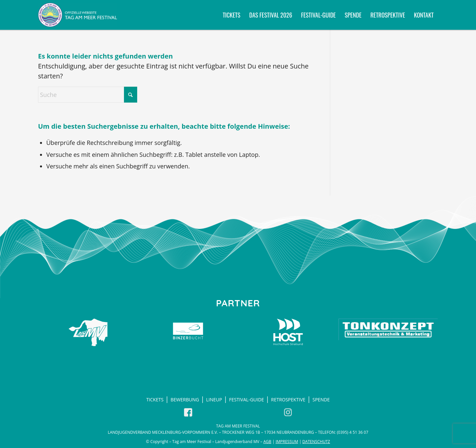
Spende (321, 400)
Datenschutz (316, 442)
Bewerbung (185, 400)
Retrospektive (288, 400)
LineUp (214, 400)
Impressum (287, 442)
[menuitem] (232, 15)
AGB (267, 442)
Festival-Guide (247, 400)
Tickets (155, 400)
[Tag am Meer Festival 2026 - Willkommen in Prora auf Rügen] (78, 15)
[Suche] (88, 95)
